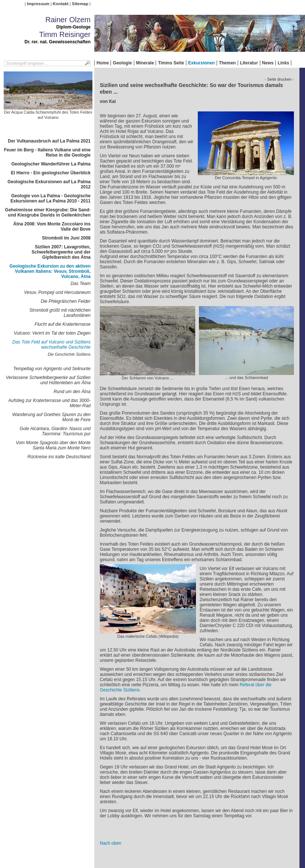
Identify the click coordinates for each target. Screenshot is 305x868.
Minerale (145, 63)
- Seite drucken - (279, 79)
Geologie (122, 63)
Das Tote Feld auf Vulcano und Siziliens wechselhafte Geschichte (52, 345)
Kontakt (61, 4)
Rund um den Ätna (72, 392)
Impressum (38, 4)
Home (103, 63)
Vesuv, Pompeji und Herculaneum (57, 292)
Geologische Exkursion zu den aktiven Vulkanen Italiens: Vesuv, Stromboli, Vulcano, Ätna (50, 271)
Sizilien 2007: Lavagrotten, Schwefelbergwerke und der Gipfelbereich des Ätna (61, 252)
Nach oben (111, 843)
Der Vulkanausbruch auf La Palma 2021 (49, 141)
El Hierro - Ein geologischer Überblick (51, 173)
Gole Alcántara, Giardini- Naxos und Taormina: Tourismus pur (55, 431)
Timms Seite (171, 63)
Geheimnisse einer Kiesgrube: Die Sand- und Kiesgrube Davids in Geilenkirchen (48, 212)
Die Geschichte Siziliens (69, 354)
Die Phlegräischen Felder (66, 301)
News (268, 63)
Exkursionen (201, 63)
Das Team (81, 284)
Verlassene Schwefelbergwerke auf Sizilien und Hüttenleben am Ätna (48, 380)
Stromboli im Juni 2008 (66, 238)
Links (283, 63)
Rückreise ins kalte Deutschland (59, 457)
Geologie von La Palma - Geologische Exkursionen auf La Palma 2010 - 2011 (50, 198)
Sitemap (80, 4)
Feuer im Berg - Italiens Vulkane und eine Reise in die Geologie (47, 153)
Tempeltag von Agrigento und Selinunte (52, 369)
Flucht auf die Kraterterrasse (63, 324)
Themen (227, 63)
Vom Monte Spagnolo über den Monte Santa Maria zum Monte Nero (53, 445)
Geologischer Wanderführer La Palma (51, 164)
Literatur (249, 63)
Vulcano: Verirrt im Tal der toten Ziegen (52, 333)
